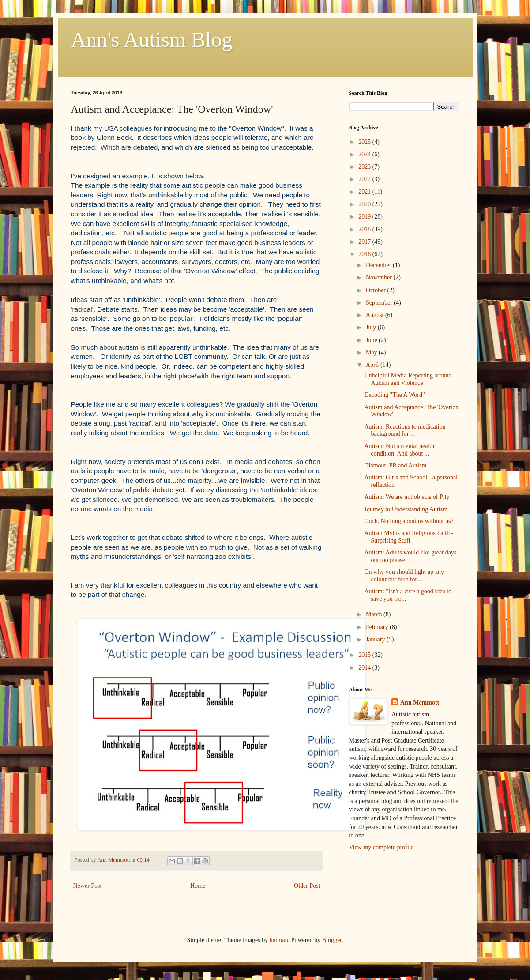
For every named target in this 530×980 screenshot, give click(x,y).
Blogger (332, 940)
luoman (279, 940)
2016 (365, 254)
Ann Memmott (420, 703)
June (372, 340)
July (372, 327)
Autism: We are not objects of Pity (407, 497)
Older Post (307, 886)
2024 (365, 154)
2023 (365, 167)
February (378, 627)
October (377, 290)
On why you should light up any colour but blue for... (404, 576)
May (372, 352)
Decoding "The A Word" (394, 395)
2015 (365, 655)
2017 (365, 242)
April (373, 365)
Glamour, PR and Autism (395, 465)
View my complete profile (382, 847)
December (379, 265)
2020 (365, 204)
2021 (365, 192)
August (376, 315)
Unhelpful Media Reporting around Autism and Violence (408, 379)
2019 (365, 217)
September (380, 303)
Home (198, 886)
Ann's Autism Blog (152, 40)
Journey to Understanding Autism (406, 509)
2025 (365, 142)
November (380, 277)
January (376, 639)
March (375, 614)
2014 (365, 668)
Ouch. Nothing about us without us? (409, 521)
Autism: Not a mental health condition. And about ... (399, 450)
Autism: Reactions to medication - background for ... (406, 430)
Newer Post (88, 886)
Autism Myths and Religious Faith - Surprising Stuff (409, 537)
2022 (365, 179)
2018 (365, 229)
